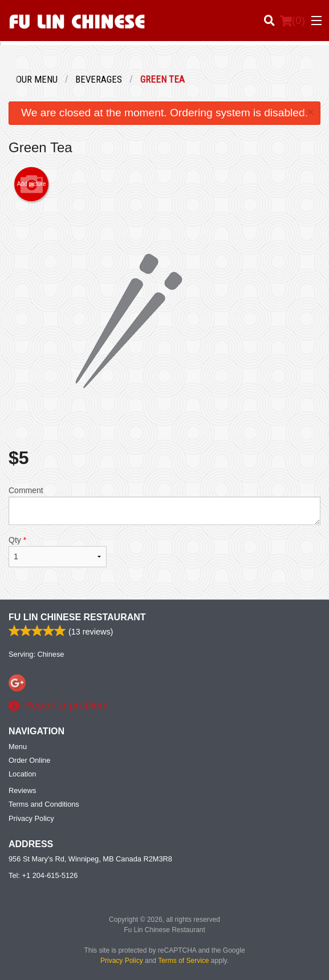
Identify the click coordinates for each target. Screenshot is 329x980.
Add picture (32, 184)
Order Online (29, 760)
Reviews (22, 790)
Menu (18, 747)
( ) (293, 21)
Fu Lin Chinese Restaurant (77, 617)
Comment (164, 505)
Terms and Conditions (44, 804)
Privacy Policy (31, 818)
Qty (58, 551)
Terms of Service (183, 961)
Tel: (43, 875)
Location (22, 774)
